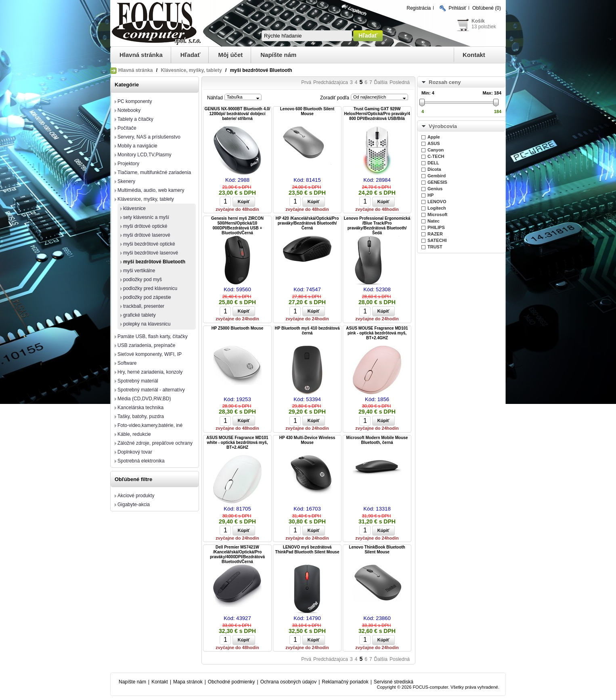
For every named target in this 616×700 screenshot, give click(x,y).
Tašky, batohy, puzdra (141, 416)
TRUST (435, 247)
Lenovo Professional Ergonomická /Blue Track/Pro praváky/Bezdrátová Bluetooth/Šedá (377, 226)
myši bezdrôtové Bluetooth (154, 262)
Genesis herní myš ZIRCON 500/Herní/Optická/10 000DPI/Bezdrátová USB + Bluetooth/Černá (237, 226)
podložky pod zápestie (147, 297)
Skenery (126, 181)
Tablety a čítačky (135, 119)
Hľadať (191, 55)
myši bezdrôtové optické (149, 244)
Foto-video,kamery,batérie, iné (150, 425)
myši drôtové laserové (147, 235)
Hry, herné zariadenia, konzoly (150, 372)
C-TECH (436, 156)
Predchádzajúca (331, 82)
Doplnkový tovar (135, 452)
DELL (433, 163)
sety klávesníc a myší (146, 217)
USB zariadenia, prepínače (146, 345)
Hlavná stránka (141, 55)
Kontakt (474, 55)
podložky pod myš (142, 280)
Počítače (127, 128)
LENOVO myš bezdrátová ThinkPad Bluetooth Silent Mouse (307, 550)
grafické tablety (139, 315)
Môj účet (230, 55)
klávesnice (134, 208)
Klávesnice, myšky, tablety (191, 70)
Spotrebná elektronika (141, 461)
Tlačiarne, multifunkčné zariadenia (154, 172)
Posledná (400, 82)
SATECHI (437, 240)
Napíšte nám (278, 55)
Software (127, 363)
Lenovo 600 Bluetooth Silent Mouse (307, 111)
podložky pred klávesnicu (150, 288)
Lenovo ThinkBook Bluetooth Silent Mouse (377, 550)
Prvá (306, 82)
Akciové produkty (136, 496)
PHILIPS (436, 227)
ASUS (434, 143)
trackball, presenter (144, 306)
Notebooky (129, 110)
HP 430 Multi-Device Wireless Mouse (307, 440)
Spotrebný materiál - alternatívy (151, 390)
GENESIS (437, 182)
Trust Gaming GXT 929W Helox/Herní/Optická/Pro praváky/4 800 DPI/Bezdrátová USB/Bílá (377, 114)
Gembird (437, 176)
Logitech (437, 208)
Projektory (128, 164)
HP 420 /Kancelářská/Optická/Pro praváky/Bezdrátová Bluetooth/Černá (307, 223)
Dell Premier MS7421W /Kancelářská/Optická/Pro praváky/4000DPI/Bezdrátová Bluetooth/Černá (237, 554)
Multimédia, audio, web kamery (151, 190)
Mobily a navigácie (137, 146)
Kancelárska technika (140, 408)
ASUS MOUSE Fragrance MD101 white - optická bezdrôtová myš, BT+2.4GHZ (237, 442)
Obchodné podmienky (232, 682)
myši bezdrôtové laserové (151, 253)
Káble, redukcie (134, 434)
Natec (434, 221)
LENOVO (437, 202)
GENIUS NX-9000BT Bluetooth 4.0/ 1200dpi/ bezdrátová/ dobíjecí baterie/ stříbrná (238, 114)
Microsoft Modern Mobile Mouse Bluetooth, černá (377, 440)
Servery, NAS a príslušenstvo (149, 137)
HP (431, 195)
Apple (434, 137)
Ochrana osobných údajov (288, 682)
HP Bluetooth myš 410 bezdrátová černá (307, 331)
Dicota (434, 169)
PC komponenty (135, 101)
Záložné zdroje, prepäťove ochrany (155, 443)
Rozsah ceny (445, 82)
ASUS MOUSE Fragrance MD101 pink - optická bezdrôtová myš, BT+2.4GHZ (377, 333)
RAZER (435, 234)
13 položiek (484, 27)
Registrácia (419, 8)
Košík (478, 21)
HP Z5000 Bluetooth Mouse (238, 328)
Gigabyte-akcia (134, 505)
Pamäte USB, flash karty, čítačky (153, 336)
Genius (435, 189)
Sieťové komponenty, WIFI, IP (150, 354)
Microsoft (438, 214)
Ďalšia (381, 82)
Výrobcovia (443, 126)
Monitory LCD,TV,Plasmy (145, 155)
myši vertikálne (139, 271)
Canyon (436, 150)
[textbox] (307, 36)
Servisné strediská (394, 682)
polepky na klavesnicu (147, 324)
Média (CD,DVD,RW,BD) (144, 399)
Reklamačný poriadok (345, 682)
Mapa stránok (188, 682)
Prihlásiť (457, 8)
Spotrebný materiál (138, 381)
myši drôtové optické (145, 226)
